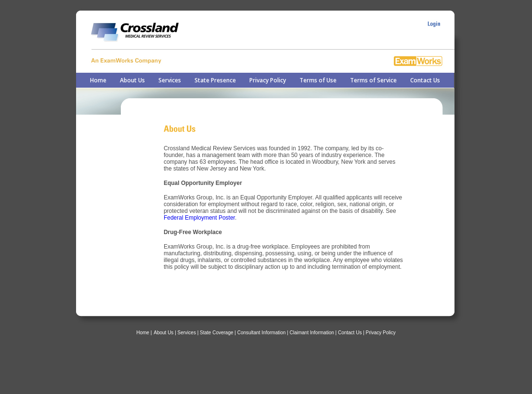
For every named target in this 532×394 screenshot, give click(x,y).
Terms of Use (318, 80)
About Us (132, 80)
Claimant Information (312, 333)
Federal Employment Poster (199, 218)
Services (170, 80)
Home (98, 80)
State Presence (215, 80)
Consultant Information (262, 333)
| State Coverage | (217, 333)
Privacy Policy (268, 80)
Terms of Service (373, 80)
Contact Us (425, 80)
